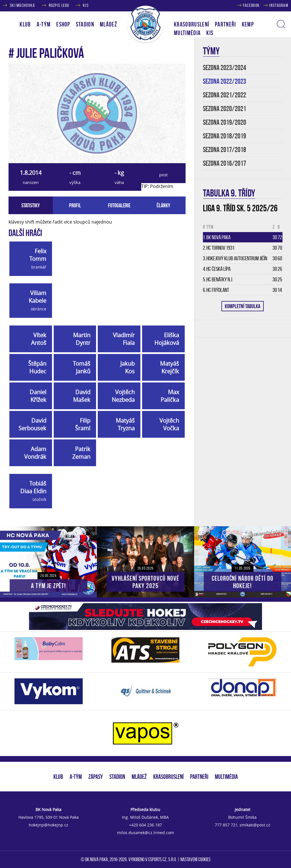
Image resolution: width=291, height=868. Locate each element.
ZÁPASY (96, 777)
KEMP (248, 24)
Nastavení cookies (196, 859)
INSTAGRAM (279, 5)
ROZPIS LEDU (59, 5)
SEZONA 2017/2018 (225, 150)
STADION (117, 777)
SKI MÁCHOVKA (22, 5)
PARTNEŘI (225, 24)
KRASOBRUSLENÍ (192, 24)
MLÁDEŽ (139, 777)
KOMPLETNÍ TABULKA (243, 306)
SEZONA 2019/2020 (225, 122)
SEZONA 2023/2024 (225, 68)
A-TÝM (76, 777)
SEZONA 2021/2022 (225, 95)
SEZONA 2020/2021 (225, 109)
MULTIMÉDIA (226, 777)
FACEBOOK (251, 5)
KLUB (58, 777)
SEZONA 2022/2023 (225, 81)
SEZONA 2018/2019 (225, 136)
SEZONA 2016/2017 (225, 163)
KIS (86, 5)
